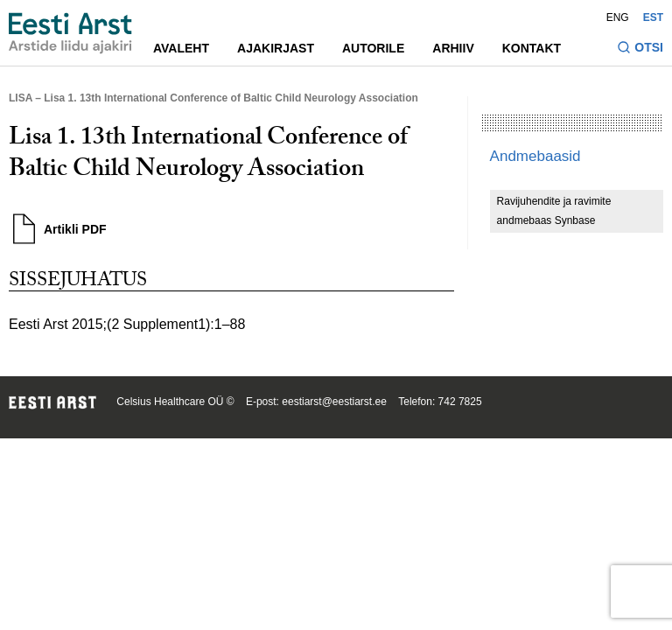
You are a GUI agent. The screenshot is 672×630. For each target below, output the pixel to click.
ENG (618, 17)
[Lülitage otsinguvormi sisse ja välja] (640, 49)
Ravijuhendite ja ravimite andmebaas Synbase (554, 211)
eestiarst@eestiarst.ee (334, 402)
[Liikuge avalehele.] (70, 33)
